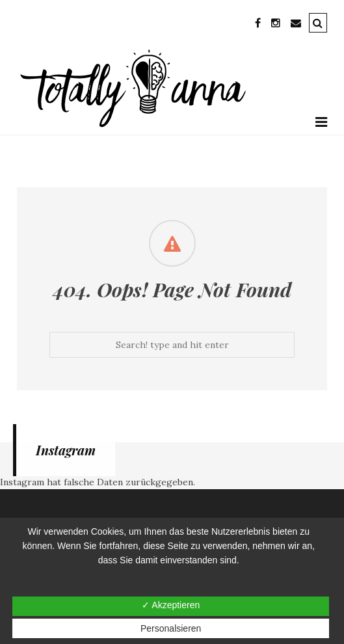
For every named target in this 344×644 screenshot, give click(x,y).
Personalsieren (171, 628)
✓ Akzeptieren (171, 605)
